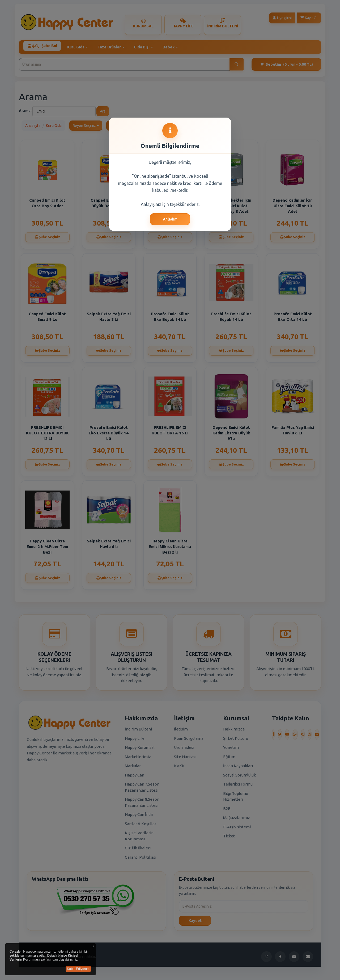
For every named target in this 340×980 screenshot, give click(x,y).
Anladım (170, 219)
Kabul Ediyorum (78, 969)
